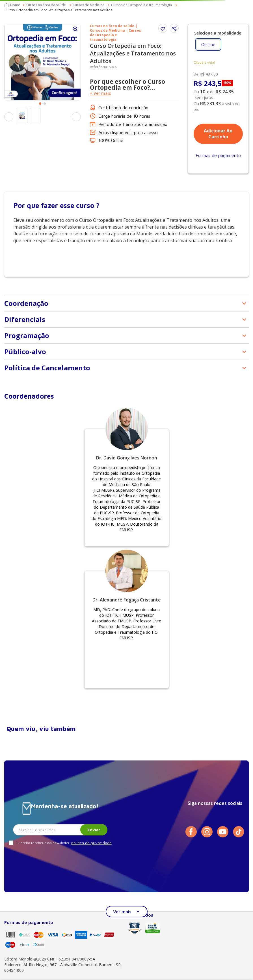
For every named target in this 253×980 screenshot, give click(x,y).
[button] (174, 28)
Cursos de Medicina (88, 5)
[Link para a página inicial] (13, 5)
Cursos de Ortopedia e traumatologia (141, 5)
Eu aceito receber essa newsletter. (43, 843)
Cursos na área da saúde (46, 5)
